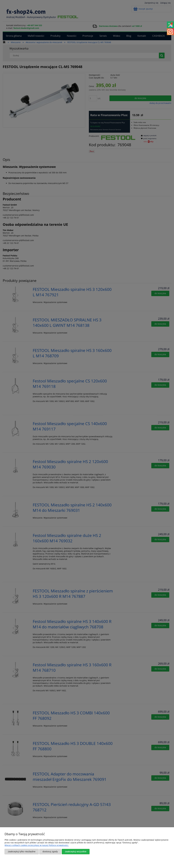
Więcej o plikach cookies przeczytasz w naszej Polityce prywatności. (37, 845)
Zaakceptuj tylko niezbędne (22, 851)
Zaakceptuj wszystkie (76, 851)
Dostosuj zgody (50, 851)
